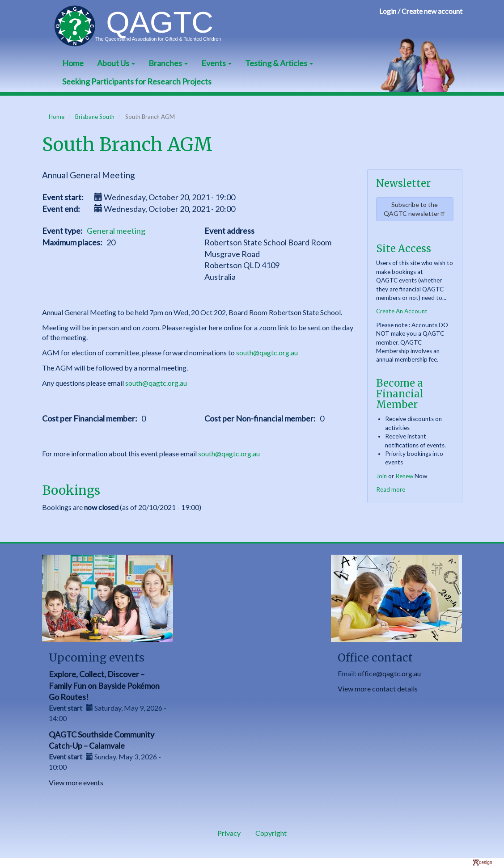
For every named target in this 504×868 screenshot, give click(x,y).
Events (216, 63)
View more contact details (378, 689)
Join (381, 476)
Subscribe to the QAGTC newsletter (415, 209)
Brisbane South (95, 117)
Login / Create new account (421, 11)
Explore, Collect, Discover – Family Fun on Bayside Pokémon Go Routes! (104, 685)
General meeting (116, 231)
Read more (391, 489)
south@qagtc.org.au (267, 352)
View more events (76, 782)
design (482, 862)
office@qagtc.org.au (389, 673)
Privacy (229, 833)
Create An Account (402, 311)
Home (73, 63)
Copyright (271, 833)
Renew (404, 476)
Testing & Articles (279, 63)
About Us (116, 63)
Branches (168, 63)
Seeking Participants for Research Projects (137, 81)
